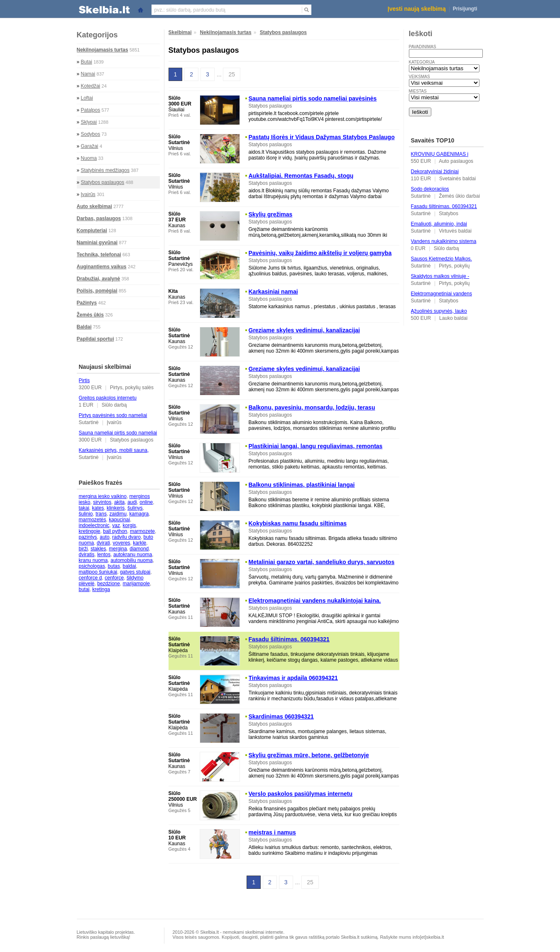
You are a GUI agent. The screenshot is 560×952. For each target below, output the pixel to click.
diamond (139, 549)
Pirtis (84, 380)
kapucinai (119, 520)
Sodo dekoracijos (430, 189)
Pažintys (87, 303)
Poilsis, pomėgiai (97, 291)
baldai (130, 566)
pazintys (88, 537)
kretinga (101, 589)
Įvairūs (88, 194)
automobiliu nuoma (131, 560)
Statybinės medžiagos (105, 170)
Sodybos (91, 134)
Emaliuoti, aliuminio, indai (439, 224)
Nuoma (89, 158)
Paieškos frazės (101, 483)
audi (132, 502)
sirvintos (102, 502)
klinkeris (116, 508)
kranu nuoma (93, 560)
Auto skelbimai (94, 206)
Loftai (87, 98)
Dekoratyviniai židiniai (435, 172)
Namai (88, 74)
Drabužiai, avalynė (99, 279)
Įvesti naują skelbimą (417, 9)
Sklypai (89, 122)
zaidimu (118, 514)
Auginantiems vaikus (102, 267)
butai (84, 589)
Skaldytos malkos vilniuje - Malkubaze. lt (440, 279)
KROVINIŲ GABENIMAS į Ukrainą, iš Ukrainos (440, 157)
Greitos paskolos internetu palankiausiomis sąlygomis (108, 401)
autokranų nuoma (133, 555)
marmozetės (93, 520)
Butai (87, 62)
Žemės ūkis (90, 315)
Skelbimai (180, 32)
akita (119, 502)
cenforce (114, 578)
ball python (115, 531)
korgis (130, 525)
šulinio (86, 514)
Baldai (84, 327)
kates (98, 508)
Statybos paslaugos (103, 182)
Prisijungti (465, 9)
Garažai (90, 146)
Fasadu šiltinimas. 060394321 (444, 206)
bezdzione (109, 584)
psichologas (92, 566)
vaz (116, 525)
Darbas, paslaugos (99, 218)
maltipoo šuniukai (98, 572)
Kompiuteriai (92, 231)
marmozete (142, 531)
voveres (122, 543)
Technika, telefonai (99, 255)
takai (84, 508)
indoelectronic (94, 525)
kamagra (139, 514)
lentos (104, 555)
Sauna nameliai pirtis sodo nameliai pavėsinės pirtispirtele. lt (118, 436)
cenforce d (90, 578)
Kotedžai (91, 86)
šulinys (135, 508)
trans (101, 514)
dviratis (87, 555)
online (146, 502)
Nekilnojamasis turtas (103, 50)
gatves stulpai (135, 572)
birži (83, 549)
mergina (118, 549)
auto (104, 537)
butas (114, 566)
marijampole (136, 584)
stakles (98, 549)
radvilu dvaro (126, 537)
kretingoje (90, 531)
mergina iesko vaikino (103, 496)
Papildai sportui (95, 339)
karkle (139, 543)
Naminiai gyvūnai (97, 243)
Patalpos (91, 110)
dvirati (103, 543)
